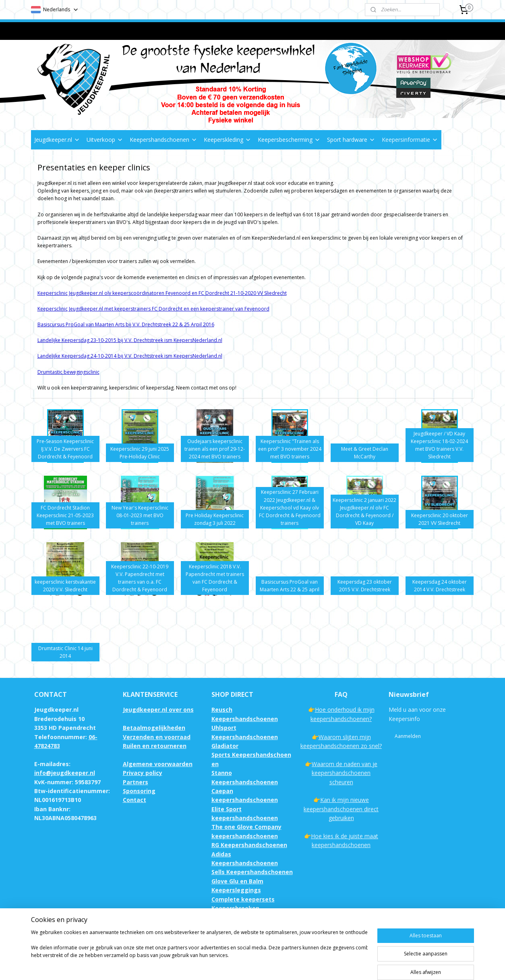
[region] (199, 953)
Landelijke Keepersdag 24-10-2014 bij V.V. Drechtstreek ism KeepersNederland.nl (130, 356)
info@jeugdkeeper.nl (65, 773)
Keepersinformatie (410, 140)
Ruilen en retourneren (155, 746)
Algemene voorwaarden (158, 764)
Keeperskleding (228, 140)
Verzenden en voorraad (157, 737)
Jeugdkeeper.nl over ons (158, 710)
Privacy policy (143, 773)
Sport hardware (351, 140)
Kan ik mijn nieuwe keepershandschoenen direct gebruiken (341, 809)
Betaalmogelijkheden (154, 728)
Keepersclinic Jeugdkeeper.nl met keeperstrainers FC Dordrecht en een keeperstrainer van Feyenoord (153, 309)
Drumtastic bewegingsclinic (68, 372)
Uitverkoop (105, 140)
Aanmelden (408, 736)
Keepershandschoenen (164, 140)
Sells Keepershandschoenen (252, 872)
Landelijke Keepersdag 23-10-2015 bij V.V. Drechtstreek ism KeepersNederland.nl (130, 340)
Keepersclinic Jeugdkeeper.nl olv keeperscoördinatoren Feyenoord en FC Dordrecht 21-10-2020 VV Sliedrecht (162, 293)
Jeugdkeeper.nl (57, 140)
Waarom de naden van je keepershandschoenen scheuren (345, 773)
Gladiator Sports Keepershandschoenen (251, 755)
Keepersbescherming (289, 140)
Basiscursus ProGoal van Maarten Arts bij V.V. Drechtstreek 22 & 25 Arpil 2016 (126, 324)
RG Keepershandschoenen (249, 845)
